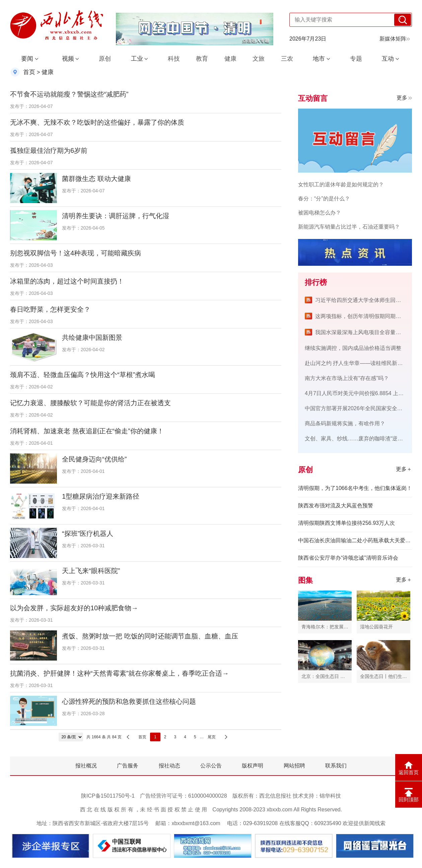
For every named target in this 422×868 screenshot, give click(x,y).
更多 (404, 98)
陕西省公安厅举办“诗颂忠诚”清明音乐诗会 (348, 558)
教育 (202, 59)
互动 (388, 59)
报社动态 (169, 766)
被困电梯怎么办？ (320, 213)
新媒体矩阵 (395, 39)
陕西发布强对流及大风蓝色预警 (336, 506)
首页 (29, 72)
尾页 (212, 737)
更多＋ (404, 469)
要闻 (27, 59)
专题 (356, 59)
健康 (230, 59)
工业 (137, 59)
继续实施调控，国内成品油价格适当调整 (353, 348)
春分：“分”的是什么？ (324, 199)
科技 (174, 59)
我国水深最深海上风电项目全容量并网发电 (366, 332)
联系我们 (336, 766)
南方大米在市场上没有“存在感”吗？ (347, 378)
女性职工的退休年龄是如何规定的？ (341, 184)
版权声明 (253, 766)
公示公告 (211, 766)
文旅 (259, 59)
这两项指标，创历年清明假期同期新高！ (363, 316)
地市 (319, 59)
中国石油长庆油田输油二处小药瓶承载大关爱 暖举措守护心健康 (355, 540)
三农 (287, 59)
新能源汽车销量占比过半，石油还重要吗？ (349, 227)
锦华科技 (330, 796)
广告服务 (128, 766)
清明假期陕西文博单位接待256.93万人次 (346, 523)
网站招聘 (294, 766)
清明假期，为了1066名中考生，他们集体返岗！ (355, 488)
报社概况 (86, 766)
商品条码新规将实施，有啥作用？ (345, 423)
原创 (105, 59)
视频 (68, 59)
